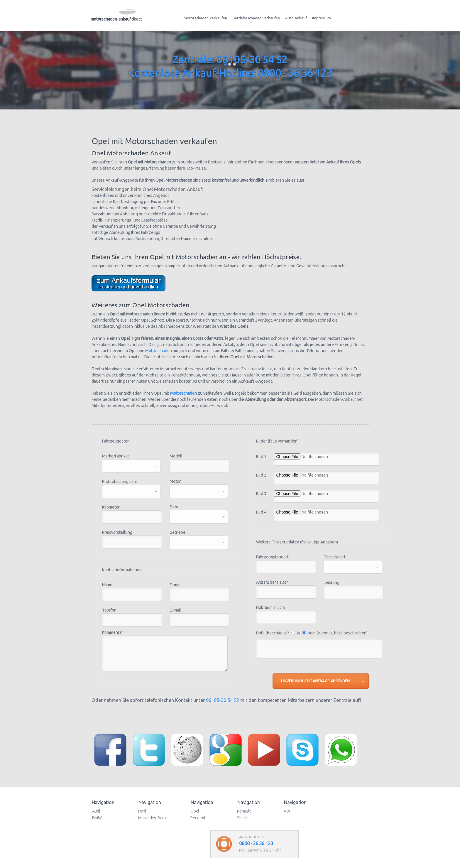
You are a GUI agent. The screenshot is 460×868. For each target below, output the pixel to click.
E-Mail (175, 610)
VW (287, 811)
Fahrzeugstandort (272, 557)
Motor (175, 481)
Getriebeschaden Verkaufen (256, 18)
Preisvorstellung (117, 532)
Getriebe (177, 532)
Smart (242, 818)
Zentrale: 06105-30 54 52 (230, 60)
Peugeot (198, 818)
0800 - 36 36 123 (256, 843)
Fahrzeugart (335, 557)
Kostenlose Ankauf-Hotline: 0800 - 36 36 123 (230, 73)
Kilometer (111, 507)
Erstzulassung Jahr (120, 482)
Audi (96, 811)
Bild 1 (261, 457)
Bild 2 (261, 475)
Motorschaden (159, 351)
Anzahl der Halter (272, 582)
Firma (174, 585)
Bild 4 (261, 512)
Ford (142, 811)
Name (107, 585)
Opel (195, 811)
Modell (176, 456)
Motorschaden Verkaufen (205, 18)
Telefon (109, 610)
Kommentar (113, 632)
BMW (97, 818)
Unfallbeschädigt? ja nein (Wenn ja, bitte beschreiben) (312, 633)
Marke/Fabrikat (116, 456)
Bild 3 (261, 494)
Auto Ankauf (296, 18)
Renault (244, 811)
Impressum (322, 18)
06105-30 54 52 (223, 700)
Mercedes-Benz (153, 818)
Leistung (332, 582)
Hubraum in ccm (270, 607)
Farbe (175, 507)
